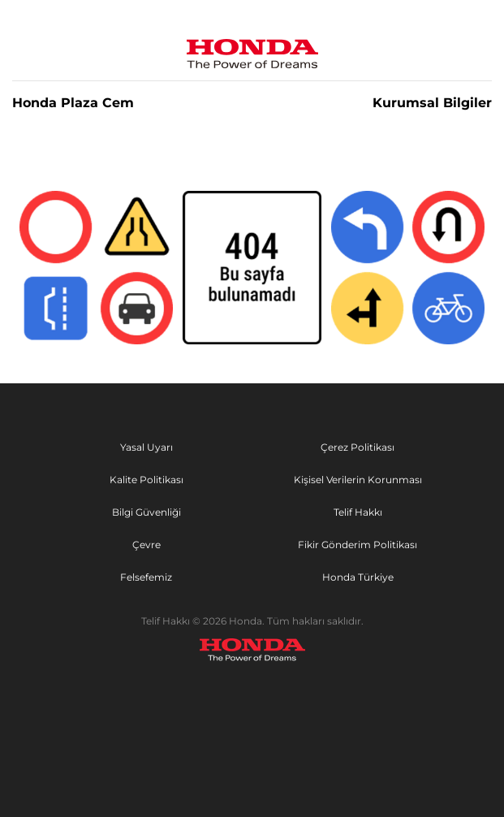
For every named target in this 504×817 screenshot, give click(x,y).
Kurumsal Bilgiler (432, 103)
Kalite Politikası (146, 480)
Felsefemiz (146, 577)
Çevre (146, 545)
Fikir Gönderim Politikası (358, 545)
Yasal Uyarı (146, 447)
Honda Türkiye (358, 577)
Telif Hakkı (358, 512)
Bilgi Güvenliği (146, 512)
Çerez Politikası (358, 447)
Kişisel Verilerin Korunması (358, 480)
